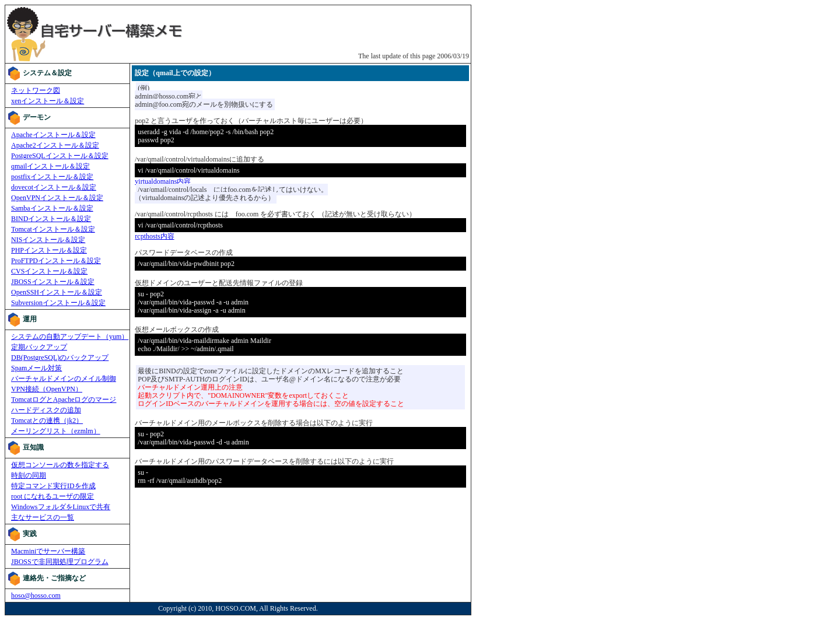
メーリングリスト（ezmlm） (56, 431)
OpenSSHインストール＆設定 (57, 292)
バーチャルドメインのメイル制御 (64, 379)
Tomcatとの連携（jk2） (47, 421)
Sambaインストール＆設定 (52, 208)
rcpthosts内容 (154, 236)
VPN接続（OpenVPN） (47, 389)
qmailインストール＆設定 (50, 166)
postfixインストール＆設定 (52, 177)
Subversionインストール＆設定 (58, 303)
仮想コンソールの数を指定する (60, 465)
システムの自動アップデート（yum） (70, 337)
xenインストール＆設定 (48, 101)
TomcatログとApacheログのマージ (64, 400)
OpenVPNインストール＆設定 (57, 198)
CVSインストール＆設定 (49, 271)
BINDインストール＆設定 (51, 219)
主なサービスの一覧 (43, 517)
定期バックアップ (39, 347)
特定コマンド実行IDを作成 (53, 486)
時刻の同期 (29, 475)
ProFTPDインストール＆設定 (56, 261)
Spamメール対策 (36, 368)
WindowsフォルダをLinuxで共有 (61, 507)
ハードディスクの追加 (46, 410)
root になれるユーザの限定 (52, 496)
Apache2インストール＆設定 (55, 145)
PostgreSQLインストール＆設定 (60, 156)
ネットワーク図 (36, 90)
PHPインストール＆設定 (49, 250)
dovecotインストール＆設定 (54, 187)
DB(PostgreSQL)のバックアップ (60, 358)
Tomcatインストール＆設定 (53, 229)
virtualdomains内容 (163, 181)
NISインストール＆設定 (48, 240)
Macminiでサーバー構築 (48, 551)
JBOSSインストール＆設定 (53, 282)
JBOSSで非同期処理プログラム (60, 562)
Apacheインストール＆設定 (53, 135)
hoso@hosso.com (36, 596)
